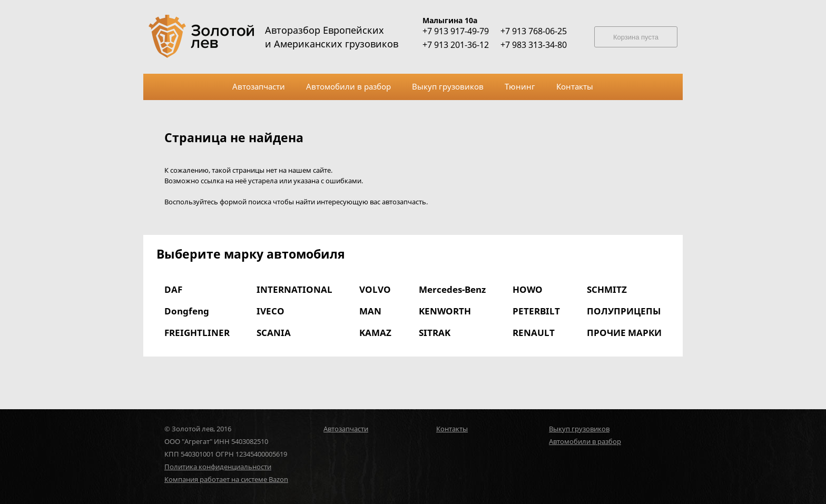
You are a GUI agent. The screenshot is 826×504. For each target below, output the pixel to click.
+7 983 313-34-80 (534, 45)
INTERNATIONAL (294, 289)
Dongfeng (187, 311)
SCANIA (274, 333)
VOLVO (375, 289)
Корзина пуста (636, 37)
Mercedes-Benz (452, 289)
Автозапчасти (346, 429)
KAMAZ (375, 333)
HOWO (528, 289)
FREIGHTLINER (197, 333)
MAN (370, 311)
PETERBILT (536, 311)
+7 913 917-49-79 (456, 31)
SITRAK (435, 333)
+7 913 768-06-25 (534, 31)
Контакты (452, 429)
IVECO (271, 311)
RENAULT (534, 333)
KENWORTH (445, 311)
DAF (173, 289)
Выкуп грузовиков (579, 429)
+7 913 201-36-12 (456, 45)
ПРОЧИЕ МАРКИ (624, 333)
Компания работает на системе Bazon (226, 479)
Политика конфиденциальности (218, 467)
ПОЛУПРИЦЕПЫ (624, 311)
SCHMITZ (607, 289)
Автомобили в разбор (585, 441)
